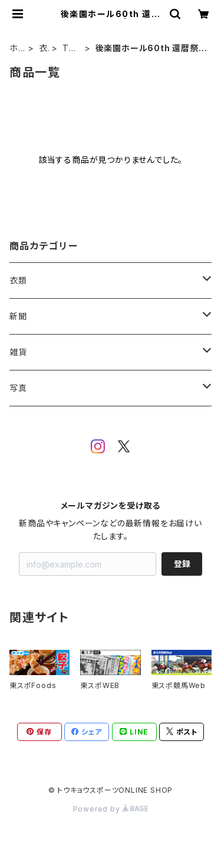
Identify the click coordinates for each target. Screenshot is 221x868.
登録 (182, 564)
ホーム (14, 49)
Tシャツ (70, 49)
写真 (18, 388)
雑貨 (18, 352)
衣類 (43, 49)
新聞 (18, 316)
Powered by (111, 809)
